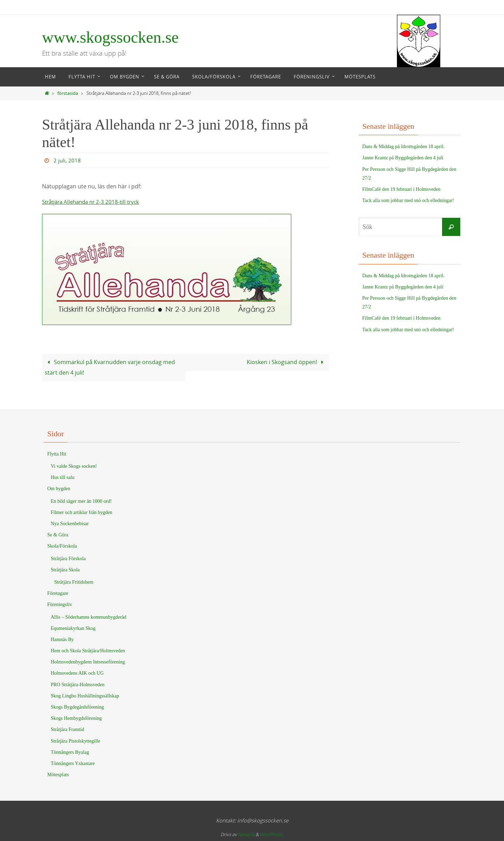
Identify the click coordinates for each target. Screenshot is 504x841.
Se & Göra (58, 535)
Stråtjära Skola (65, 569)
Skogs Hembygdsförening (76, 718)
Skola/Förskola (62, 546)
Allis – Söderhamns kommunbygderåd (89, 617)
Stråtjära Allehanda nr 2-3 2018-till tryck (94, 202)
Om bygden (59, 489)
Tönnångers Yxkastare (73, 763)
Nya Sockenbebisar (70, 524)
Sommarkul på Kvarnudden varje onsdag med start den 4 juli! (110, 367)
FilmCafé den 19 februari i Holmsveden (401, 189)
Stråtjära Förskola (68, 558)
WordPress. (272, 834)
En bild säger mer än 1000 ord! (81, 501)
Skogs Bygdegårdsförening (77, 707)
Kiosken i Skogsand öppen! (286, 362)
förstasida (68, 93)
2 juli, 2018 (67, 160)
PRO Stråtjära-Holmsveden (78, 684)
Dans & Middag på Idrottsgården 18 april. (403, 147)
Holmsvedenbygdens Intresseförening (88, 662)
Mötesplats (58, 775)
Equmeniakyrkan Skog (73, 628)
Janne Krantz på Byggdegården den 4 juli (403, 158)
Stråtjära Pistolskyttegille (75, 741)
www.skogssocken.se (110, 37)
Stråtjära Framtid (67, 729)
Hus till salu (63, 477)
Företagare (58, 593)
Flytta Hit (57, 454)
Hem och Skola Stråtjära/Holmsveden (88, 651)
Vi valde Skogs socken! (74, 466)
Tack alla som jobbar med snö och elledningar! (408, 200)
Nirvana (246, 834)
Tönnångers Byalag (70, 752)
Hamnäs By (62, 639)
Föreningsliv (60, 604)
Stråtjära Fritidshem (74, 582)
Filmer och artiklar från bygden (82, 512)
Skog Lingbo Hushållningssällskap (85, 696)
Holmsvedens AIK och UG (77, 673)
